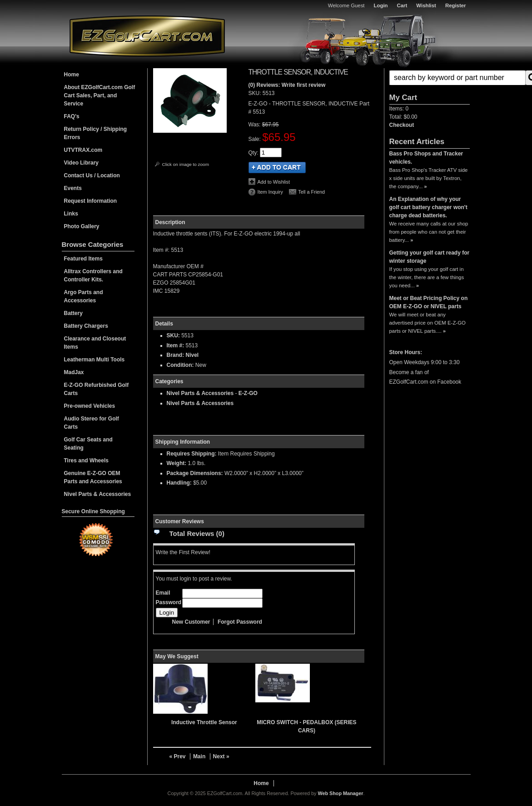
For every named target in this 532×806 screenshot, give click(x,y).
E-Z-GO (248, 393)
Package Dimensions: (195, 473)
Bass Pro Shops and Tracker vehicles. (426, 158)
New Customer (191, 622)
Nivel (192, 355)
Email (163, 593)
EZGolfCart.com (147, 36)
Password (169, 602)
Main (199, 756)
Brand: (176, 355)
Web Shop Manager (340, 793)
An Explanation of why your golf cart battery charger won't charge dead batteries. (428, 207)
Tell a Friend (311, 192)
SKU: (256, 93)
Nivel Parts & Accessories (200, 393)
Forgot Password (240, 622)
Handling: (179, 483)
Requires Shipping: (192, 454)
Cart (402, 5)
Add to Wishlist (274, 182)
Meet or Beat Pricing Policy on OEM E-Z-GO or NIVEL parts (429, 302)
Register (456, 5)
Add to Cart (277, 168)
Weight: (177, 463)
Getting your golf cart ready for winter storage (430, 257)
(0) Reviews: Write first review (287, 85)
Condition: (180, 365)
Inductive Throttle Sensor (204, 722)
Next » (221, 756)
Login (381, 5)
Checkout (402, 125)
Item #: (176, 345)
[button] (430, 78)
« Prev (178, 756)
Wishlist (426, 5)
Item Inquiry (270, 192)
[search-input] (457, 78)
